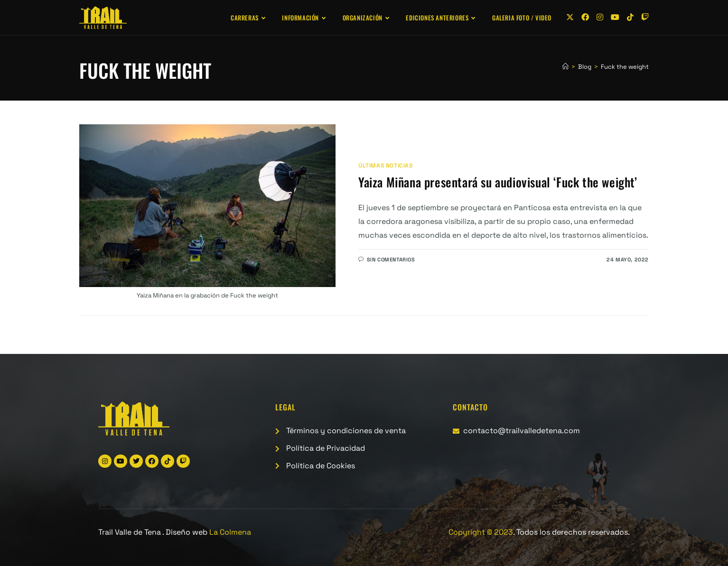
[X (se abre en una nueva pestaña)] (570, 17)
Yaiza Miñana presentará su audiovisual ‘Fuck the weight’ (498, 182)
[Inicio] (565, 67)
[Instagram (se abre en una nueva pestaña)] (600, 17)
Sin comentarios (391, 260)
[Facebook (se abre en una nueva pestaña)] (585, 17)
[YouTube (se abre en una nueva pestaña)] (615, 17)
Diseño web (208, 532)
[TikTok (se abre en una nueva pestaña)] (630, 17)
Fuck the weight (625, 67)
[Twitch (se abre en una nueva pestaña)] (645, 17)
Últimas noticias (386, 166)
